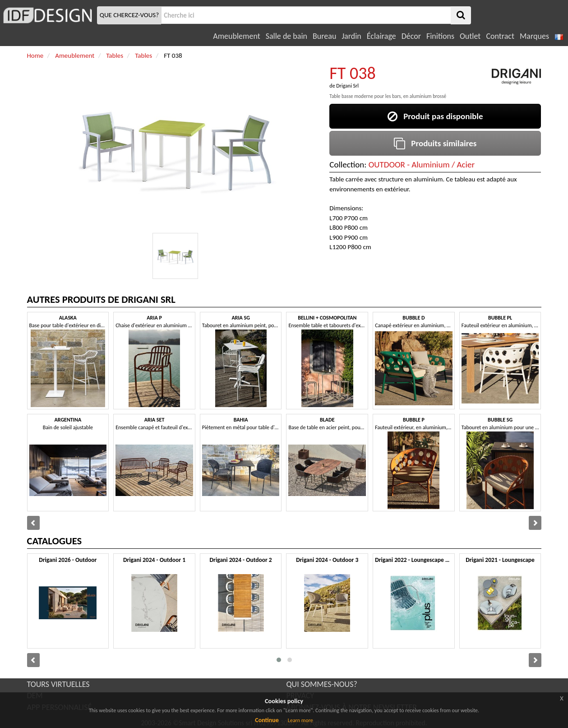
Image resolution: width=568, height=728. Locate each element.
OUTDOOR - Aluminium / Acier (422, 165)
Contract (500, 36)
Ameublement (236, 36)
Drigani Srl (347, 86)
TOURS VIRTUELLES (58, 684)
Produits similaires (435, 143)
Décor (411, 36)
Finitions (440, 36)
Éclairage (381, 36)
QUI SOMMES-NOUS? (322, 684)
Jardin (351, 36)
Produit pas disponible (435, 116)
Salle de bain (286, 36)
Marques (534, 36)
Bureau (324, 36)
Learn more (300, 720)
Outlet (470, 36)
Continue (267, 720)
